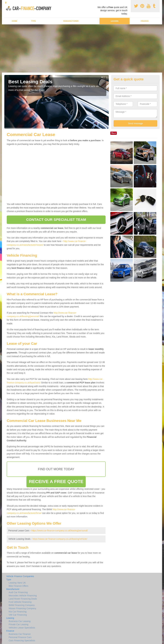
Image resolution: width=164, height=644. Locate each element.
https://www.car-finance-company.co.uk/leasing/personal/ (59, 531)
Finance (145, 21)
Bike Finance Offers (18, 586)
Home (15, 21)
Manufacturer (71, 21)
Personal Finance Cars (20, 637)
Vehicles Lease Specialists (22, 628)
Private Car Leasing (18, 624)
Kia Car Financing (18, 612)
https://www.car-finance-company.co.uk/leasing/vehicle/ (60, 539)
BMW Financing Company (22, 605)
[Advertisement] (82, 48)
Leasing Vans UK (17, 583)
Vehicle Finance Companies (20, 576)
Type (33, 21)
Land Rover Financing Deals (23, 599)
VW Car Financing (18, 615)
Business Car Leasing (20, 621)
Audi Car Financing (18, 592)
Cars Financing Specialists (22, 640)
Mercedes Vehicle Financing (23, 596)
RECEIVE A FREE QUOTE (56, 482)
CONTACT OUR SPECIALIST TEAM (56, 220)
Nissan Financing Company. (23, 608)
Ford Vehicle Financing (20, 602)
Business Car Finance (20, 634)
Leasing (115, 21)
